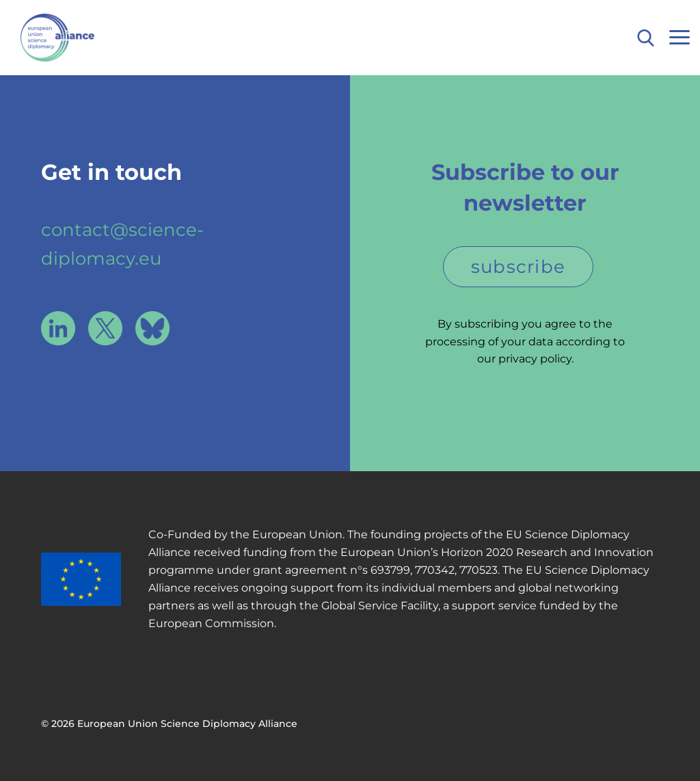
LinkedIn (58, 328)
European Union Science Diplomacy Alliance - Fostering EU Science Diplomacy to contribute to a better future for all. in (84, 38)
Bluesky (152, 328)
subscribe (519, 267)
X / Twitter (105, 328)
